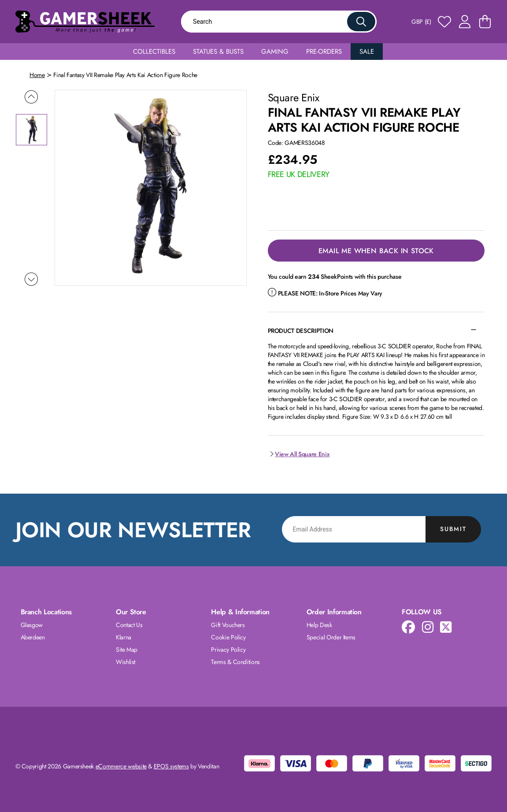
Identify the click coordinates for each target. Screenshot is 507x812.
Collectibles (154, 52)
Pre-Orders (324, 52)
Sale (367, 52)
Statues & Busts (218, 52)
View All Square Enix (299, 454)
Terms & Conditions (235, 662)
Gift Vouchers (228, 625)
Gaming (275, 52)
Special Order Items (331, 637)
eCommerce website (121, 766)
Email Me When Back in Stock (376, 251)
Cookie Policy (228, 637)
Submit (453, 529)
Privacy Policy (228, 650)
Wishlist (126, 662)
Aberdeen (33, 637)
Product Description (301, 331)
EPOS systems (171, 766)
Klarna (124, 637)
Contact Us (129, 625)
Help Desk (319, 625)
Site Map (127, 650)
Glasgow (32, 625)
